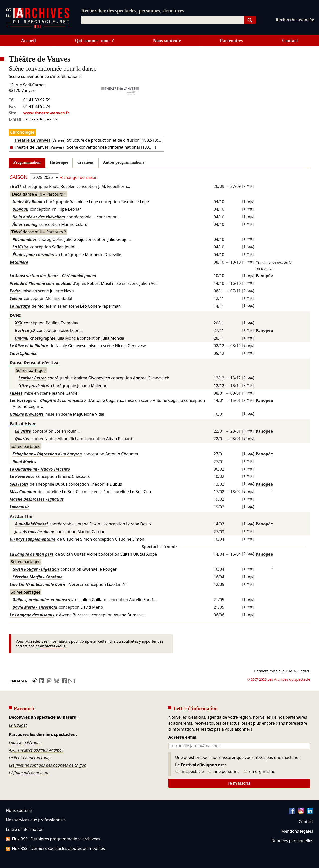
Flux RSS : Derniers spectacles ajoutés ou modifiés (55, 848)
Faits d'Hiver (23, 424)
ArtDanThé (21, 516)
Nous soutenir (167, 41)
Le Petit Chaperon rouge (30, 758)
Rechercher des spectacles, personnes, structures (133, 11)
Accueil (28, 41)
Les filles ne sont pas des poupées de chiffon (48, 765)
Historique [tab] (59, 162)
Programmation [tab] (27, 162)
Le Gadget (18, 725)
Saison (19, 177)
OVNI (15, 315)
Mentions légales (297, 831)
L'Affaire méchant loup (29, 773)
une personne (224, 772)
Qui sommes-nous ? (94, 41)
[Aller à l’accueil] (38, 27)
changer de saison (80, 177)
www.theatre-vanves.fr (46, 113)
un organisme (260, 772)
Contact (290, 41)
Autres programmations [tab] (124, 162)
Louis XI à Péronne (25, 743)
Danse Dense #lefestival (35, 362)
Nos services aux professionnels (36, 820)
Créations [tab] (86, 162)
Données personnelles (292, 841)
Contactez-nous (51, 646)
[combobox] (162, 20)
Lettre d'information (25, 829)
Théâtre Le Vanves (32, 140)
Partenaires (231, 41)
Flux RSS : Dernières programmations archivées (53, 839)
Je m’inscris (239, 783)
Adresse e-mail (183, 737)
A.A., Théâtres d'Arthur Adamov (36, 750)
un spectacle (190, 772)
